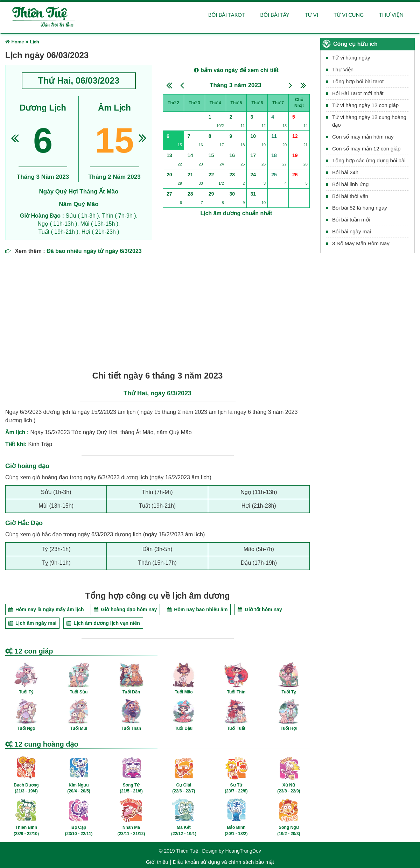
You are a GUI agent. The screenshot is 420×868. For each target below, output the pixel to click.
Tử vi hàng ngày (351, 58)
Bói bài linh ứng (350, 184)
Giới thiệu (157, 862)
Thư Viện (343, 70)
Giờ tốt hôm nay (260, 609)
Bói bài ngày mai (352, 232)
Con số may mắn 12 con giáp (366, 149)
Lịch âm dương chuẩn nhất (236, 213)
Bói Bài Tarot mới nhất (358, 93)
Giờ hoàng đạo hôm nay (125, 609)
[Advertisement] (157, 308)
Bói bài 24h (345, 172)
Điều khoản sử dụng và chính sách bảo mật (223, 862)
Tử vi (311, 15)
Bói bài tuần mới (351, 220)
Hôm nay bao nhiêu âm (197, 609)
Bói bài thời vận (350, 196)
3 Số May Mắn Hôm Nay (361, 243)
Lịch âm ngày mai (32, 623)
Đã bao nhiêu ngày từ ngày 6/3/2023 (94, 251)
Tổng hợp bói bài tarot (358, 82)
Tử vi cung (349, 15)
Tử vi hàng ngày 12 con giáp (365, 105)
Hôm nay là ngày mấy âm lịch (46, 609)
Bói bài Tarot (227, 15)
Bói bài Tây (275, 15)
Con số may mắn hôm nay (363, 137)
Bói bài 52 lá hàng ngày (360, 208)
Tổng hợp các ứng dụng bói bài (369, 160)
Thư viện (391, 15)
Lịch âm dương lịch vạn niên (103, 623)
